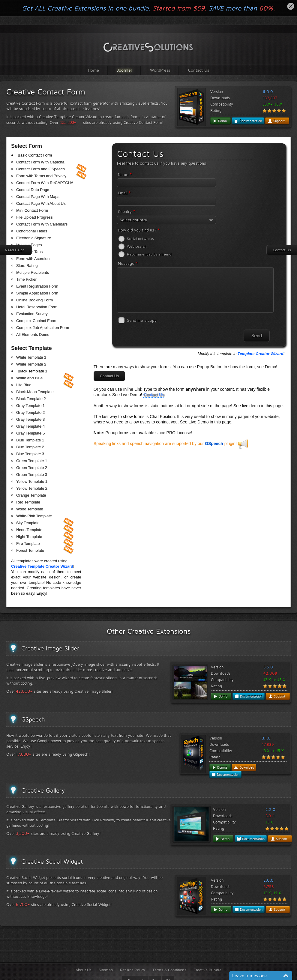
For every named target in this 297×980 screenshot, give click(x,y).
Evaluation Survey (32, 314)
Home (93, 70)
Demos (220, 767)
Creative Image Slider (50, 648)
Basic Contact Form (35, 155)
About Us (84, 970)
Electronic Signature (34, 238)
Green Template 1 (32, 461)
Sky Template (28, 523)
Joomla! (124, 70)
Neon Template (29, 530)
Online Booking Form (34, 300)
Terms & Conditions (169, 970)
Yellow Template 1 (32, 481)
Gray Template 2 (30, 412)
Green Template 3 (32, 475)
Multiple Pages (29, 245)
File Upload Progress (34, 217)
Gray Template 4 (30, 426)
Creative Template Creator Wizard (42, 566)
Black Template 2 (31, 399)
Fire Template (28, 544)
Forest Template (30, 550)
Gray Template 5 (30, 433)
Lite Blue (24, 385)
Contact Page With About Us (41, 203)
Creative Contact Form (46, 92)
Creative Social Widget (52, 862)
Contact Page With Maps (38, 197)
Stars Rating (27, 266)
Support (276, 121)
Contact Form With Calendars (42, 224)
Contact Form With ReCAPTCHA (45, 183)
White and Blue (29, 378)
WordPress (160, 70)
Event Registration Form (37, 286)
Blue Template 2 (30, 447)
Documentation (248, 121)
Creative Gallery (43, 790)
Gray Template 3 (30, 419)
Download (244, 767)
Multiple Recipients (33, 272)
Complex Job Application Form (43, 328)
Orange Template (31, 495)
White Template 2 (31, 364)
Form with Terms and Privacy (41, 176)
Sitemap (106, 970)
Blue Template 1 (30, 440)
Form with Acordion (33, 259)
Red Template (28, 502)
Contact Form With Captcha (40, 162)
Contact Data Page (33, 190)
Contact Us (199, 70)
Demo (220, 121)
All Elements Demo (33, 335)
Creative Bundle (207, 970)
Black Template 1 (33, 371)
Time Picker (26, 279)
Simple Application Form (37, 293)
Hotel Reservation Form (37, 307)
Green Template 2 (32, 468)
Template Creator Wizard (261, 354)
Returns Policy (133, 970)
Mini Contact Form (32, 210)
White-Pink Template (34, 516)
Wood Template (30, 509)
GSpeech (214, 444)
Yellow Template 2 (32, 488)
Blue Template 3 (30, 454)
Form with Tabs (29, 252)
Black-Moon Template (35, 392)
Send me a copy (142, 320)
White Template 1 (31, 357)
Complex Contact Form (36, 321)
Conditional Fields (32, 231)
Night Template (29, 537)
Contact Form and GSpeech (40, 169)
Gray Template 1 (30, 406)
